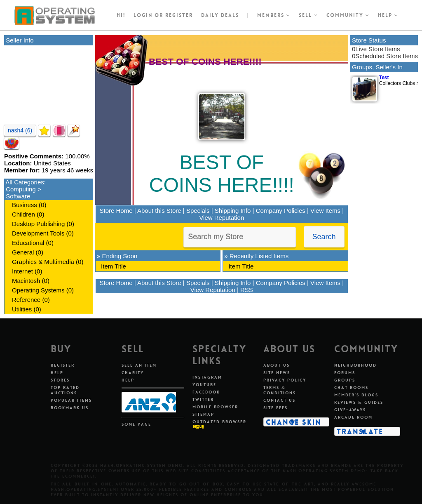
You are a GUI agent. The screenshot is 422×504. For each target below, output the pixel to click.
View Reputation (222, 218)
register (179, 15)
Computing (21, 189)
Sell (308, 15)
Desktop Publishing (38, 224)
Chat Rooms (351, 387)
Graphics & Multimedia (43, 262)
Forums (345, 373)
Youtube (204, 385)
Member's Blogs (356, 395)
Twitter (203, 399)
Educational (28, 243)
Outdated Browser (219, 422)
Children (23, 214)
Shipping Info (233, 211)
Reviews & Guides (359, 402)
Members (274, 15)
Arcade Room (353, 417)
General (23, 252)
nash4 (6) (20, 130)
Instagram (207, 377)
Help (388, 15)
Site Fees (275, 408)
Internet (22, 271)
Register (63, 365)
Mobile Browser (215, 407)
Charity (133, 373)
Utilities (22, 309)
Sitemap (203, 414)
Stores (60, 380)
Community (348, 15)
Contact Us (279, 400)
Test (384, 78)
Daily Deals (220, 15)
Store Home (116, 211)
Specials (198, 211)
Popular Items (71, 400)
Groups (345, 380)
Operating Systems (38, 290)
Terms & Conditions (280, 390)
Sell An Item (139, 365)
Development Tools (38, 233)
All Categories (25, 182)
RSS (247, 290)
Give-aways (350, 410)
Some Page (136, 424)
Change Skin (294, 422)
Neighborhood (355, 365)
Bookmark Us (70, 408)
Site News (277, 373)
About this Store (159, 211)
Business (25, 205)
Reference (26, 300)
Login (143, 15)
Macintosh (26, 281)
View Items (325, 211)
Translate (360, 431)
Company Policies (281, 211)
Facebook (206, 392)
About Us (277, 365)
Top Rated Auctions (65, 390)
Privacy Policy (285, 380)
